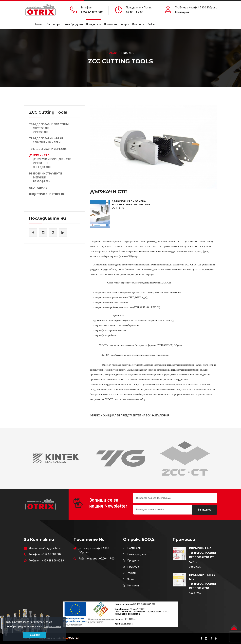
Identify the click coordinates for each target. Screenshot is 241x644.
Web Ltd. (71, 638)
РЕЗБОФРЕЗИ (42, 182)
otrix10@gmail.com (50, 548)
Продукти (92, 24)
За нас (131, 579)
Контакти (138, 24)
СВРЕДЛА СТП (42, 167)
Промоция (111, 24)
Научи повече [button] (53, 626)
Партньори (53, 24)
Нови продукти (73, 24)
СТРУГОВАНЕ (41, 128)
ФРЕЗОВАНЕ (41, 132)
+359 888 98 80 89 (53, 561)
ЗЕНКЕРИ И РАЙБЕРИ (47, 142)
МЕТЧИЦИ (40, 178)
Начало (39, 24)
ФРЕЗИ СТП (40, 163)
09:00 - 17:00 (107, 559)
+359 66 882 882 (92, 12)
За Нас (152, 24)
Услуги (125, 24)
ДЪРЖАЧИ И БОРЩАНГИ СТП (52, 159)
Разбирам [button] (34, 635)
